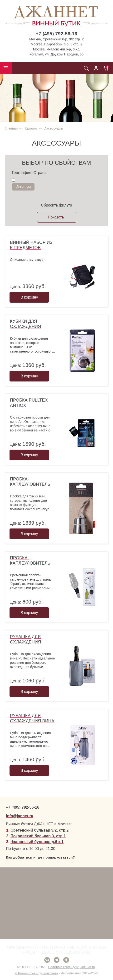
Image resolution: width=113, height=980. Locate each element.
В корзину (29, 297)
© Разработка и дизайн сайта (36, 973)
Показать (56, 217)
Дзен (66, 960)
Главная (11, 128)
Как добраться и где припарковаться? (40, 857)
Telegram (57, 960)
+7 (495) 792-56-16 (56, 34)
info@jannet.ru (20, 816)
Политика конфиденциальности (72, 967)
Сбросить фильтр (56, 205)
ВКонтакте (47, 960)
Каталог (31, 128)
